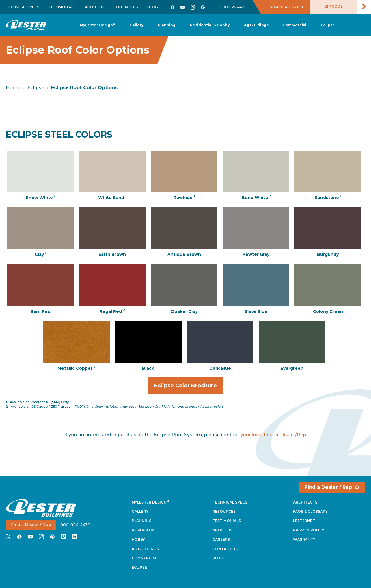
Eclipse (36, 88)
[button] (167, 25)
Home (13, 88)
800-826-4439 (233, 7)
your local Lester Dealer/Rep (273, 435)
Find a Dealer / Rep (332, 487)
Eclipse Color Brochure (189, 388)
